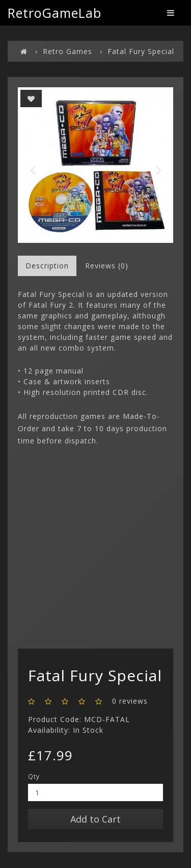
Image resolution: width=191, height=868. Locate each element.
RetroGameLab (54, 13)
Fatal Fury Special (141, 51)
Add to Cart (95, 819)
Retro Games (67, 51)
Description (47, 266)
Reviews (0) (107, 266)
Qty (34, 776)
